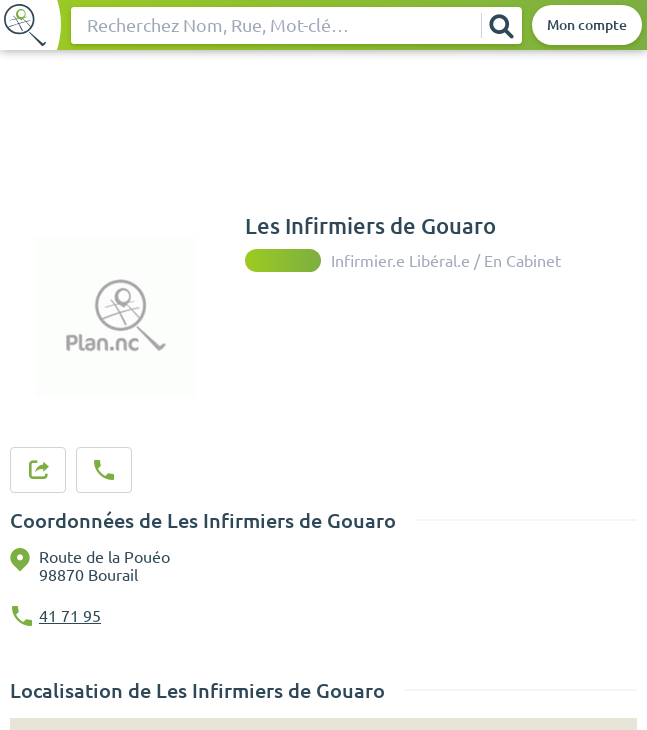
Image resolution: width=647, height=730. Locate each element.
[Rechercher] (501, 25)
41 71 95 (70, 616)
